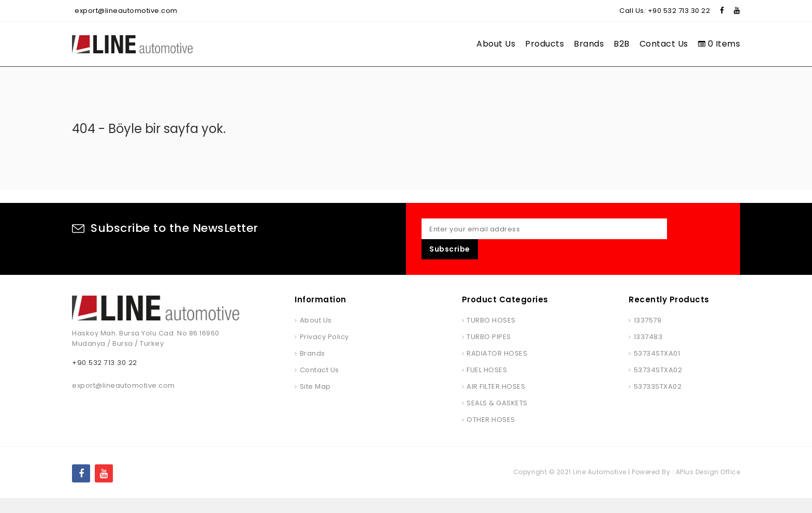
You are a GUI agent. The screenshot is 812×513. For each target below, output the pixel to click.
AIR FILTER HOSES (496, 401)
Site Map (315, 401)
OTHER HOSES (491, 435)
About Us (496, 44)
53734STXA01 (657, 368)
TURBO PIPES (489, 352)
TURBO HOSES (491, 335)
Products (545, 44)
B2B (622, 44)
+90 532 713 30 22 (679, 11)
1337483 (648, 352)
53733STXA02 (658, 401)
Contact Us (664, 44)
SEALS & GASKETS (497, 418)
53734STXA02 (658, 385)
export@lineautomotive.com (126, 11)
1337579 (648, 335)
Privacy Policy (324, 352)
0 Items (719, 44)
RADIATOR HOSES (497, 368)
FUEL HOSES (487, 385)
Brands (589, 44)
